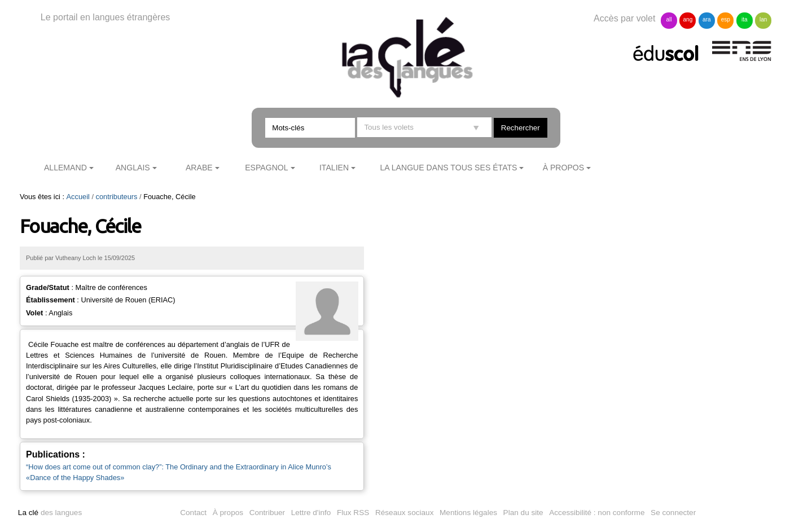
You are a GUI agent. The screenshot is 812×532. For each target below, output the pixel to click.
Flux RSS (353, 513)
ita (745, 19)
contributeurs (117, 197)
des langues (50, 513)
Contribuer (267, 513)
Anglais (133, 168)
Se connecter (673, 513)
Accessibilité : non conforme (597, 513)
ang (688, 19)
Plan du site (523, 513)
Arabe (199, 168)
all (669, 19)
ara (706, 19)
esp (726, 19)
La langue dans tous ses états (448, 168)
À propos (564, 168)
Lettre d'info (311, 513)
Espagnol (266, 168)
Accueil (78, 197)
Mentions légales (468, 513)
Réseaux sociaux (405, 513)
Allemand (65, 168)
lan (763, 19)
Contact (193, 513)
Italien (334, 168)
